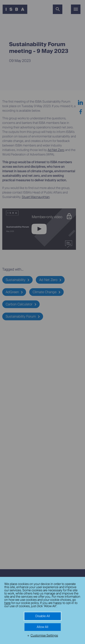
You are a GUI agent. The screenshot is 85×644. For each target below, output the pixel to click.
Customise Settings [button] (44, 636)
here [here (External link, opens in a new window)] (7, 603)
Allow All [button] (42, 627)
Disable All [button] (43, 616)
